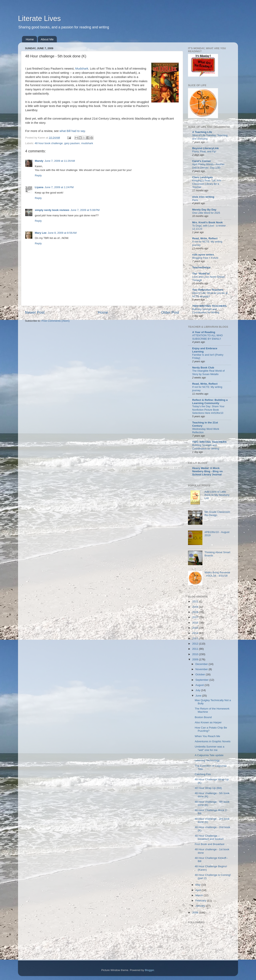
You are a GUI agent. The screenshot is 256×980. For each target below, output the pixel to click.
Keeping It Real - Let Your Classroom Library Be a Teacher (207, 184)
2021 (196, 601)
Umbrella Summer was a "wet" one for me (210, 748)
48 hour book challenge (49, 143)
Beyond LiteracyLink (205, 148)
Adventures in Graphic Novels (213, 741)
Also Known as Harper (208, 722)
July (198, 690)
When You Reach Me (207, 736)
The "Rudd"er (201, 274)
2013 (196, 638)
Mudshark (82, 69)
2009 (196, 659)
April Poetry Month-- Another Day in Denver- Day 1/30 (208, 166)
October (201, 674)
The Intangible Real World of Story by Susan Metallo (208, 372)
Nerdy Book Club (203, 368)
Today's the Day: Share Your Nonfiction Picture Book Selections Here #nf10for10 (208, 410)
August (200, 685)
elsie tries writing (203, 197)
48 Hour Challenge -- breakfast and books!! (209, 837)
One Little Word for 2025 (206, 213)
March (199, 895)
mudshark (87, 143)
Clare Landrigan (202, 177)
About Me (47, 39)
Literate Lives (39, 18)
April (198, 890)
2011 (196, 649)
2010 (196, 654)
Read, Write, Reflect (205, 238)
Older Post (170, 312)
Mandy (39, 161)
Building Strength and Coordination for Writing (206, 311)
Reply (38, 175)
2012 (196, 644)
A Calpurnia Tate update (209, 755)
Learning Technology (207, 760)
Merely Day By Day (204, 210)
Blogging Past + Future (205, 258)
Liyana (39, 187)
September (202, 680)
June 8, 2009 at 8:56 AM (62, 233)
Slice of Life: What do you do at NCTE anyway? (210, 295)
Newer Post (35, 312)
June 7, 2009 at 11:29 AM (60, 161)
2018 (196, 612)
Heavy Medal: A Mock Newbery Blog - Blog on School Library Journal (207, 471)
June (199, 696)
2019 (196, 607)
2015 (196, 628)
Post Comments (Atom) (56, 321)
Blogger (149, 970)
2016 (196, 623)
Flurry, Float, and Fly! (204, 151)
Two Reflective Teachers (208, 290)
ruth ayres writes (203, 255)
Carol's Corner (201, 161)
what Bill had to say (72, 131)
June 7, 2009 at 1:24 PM (59, 187)
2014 (196, 633)
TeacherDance (201, 267)
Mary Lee (41, 233)
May (198, 885)
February (201, 901)
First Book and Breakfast (210, 844)
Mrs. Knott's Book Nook (207, 222)
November (202, 669)
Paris (195, 200)
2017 (196, 617)
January (201, 906)
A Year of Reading (204, 332)
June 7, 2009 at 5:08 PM (85, 210)
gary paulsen (72, 143)
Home (30, 39)
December (202, 664)
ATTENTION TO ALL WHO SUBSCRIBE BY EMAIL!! (207, 337)
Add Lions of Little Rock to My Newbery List (217, 495)
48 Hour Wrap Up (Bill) (208, 788)
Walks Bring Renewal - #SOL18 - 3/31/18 (217, 574)
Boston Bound (203, 717)
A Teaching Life (202, 132)
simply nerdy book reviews (52, 210)
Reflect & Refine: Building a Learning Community (210, 402)
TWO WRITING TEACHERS (209, 306)
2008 (196, 913)
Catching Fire (203, 774)
